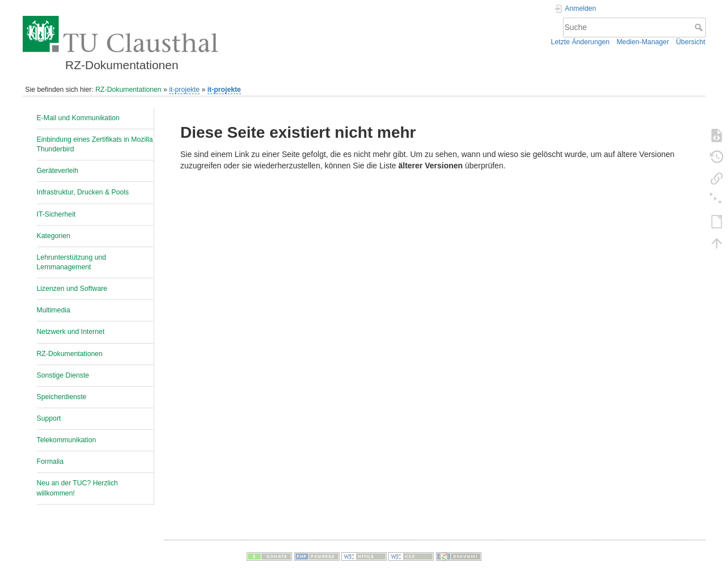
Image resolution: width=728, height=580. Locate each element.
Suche (700, 27)
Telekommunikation (67, 440)
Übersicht (691, 42)
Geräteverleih (58, 171)
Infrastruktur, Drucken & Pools (83, 192)
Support (49, 418)
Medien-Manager (643, 42)
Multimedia (54, 310)
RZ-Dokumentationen (128, 90)
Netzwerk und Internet (71, 332)
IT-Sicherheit (56, 214)
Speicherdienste (62, 397)
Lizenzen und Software (72, 289)
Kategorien (54, 236)
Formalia (50, 462)
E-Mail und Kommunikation (78, 118)
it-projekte (184, 90)
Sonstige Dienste (63, 375)
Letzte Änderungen (581, 42)
